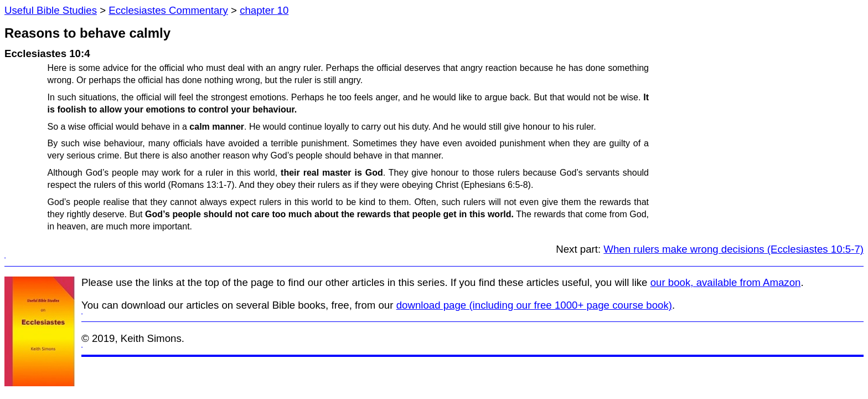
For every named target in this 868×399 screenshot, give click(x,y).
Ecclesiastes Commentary (168, 10)
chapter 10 (264, 10)
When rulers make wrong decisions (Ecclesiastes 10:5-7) (733, 249)
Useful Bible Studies (51, 10)
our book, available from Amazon (726, 282)
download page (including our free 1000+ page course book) (534, 305)
